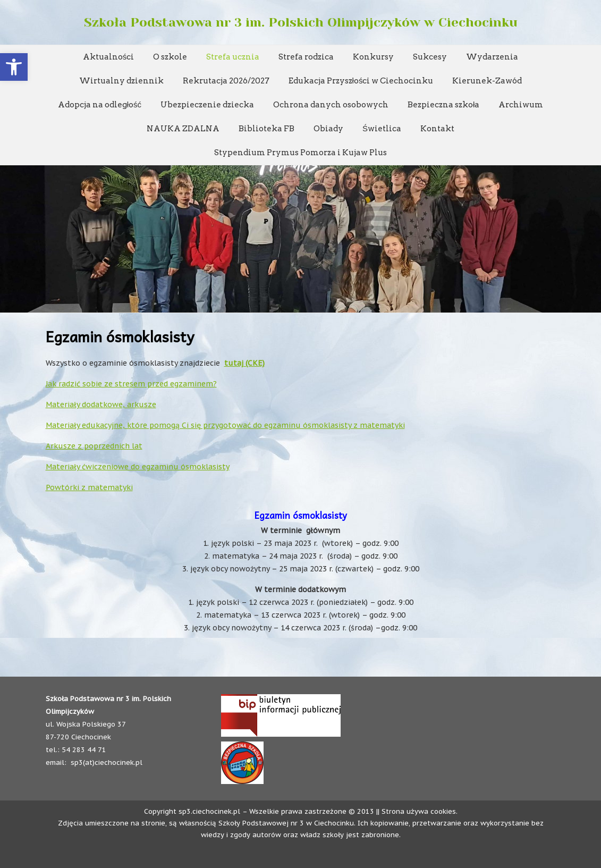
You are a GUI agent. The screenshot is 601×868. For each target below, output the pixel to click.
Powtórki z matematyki (89, 487)
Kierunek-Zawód (487, 81)
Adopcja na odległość (100, 105)
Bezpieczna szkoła (443, 105)
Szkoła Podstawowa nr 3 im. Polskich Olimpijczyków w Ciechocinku (301, 22)
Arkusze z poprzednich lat (94, 446)
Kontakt (437, 129)
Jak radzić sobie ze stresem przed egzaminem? (131, 384)
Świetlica (382, 129)
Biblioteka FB (266, 129)
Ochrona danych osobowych (331, 105)
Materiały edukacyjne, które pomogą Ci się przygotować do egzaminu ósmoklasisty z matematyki (225, 425)
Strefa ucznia (233, 57)
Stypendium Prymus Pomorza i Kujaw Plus (300, 153)
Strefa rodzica (306, 57)
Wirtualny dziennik (121, 81)
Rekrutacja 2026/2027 (226, 81)
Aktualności (109, 57)
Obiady (328, 129)
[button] (14, 67)
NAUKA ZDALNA (183, 129)
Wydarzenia (492, 57)
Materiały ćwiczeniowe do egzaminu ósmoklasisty (138, 467)
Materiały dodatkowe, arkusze (101, 404)
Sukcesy (430, 57)
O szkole (170, 57)
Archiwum (521, 105)
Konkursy (373, 57)
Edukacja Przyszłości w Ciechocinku (361, 81)
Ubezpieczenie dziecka (207, 105)
